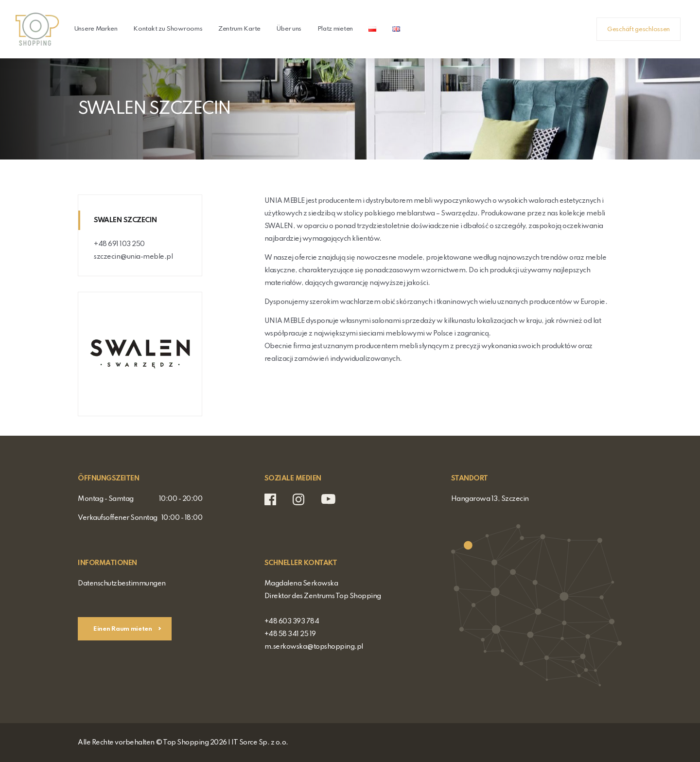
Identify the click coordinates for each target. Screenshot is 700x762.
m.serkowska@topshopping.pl (314, 647)
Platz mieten (335, 29)
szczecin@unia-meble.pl (133, 257)
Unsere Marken (96, 29)
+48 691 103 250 (119, 244)
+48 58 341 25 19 (290, 634)
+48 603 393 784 (292, 621)
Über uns (289, 29)
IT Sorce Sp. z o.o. (260, 743)
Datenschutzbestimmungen (122, 584)
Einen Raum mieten (123, 629)
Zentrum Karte (239, 29)
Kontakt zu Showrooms (168, 29)
